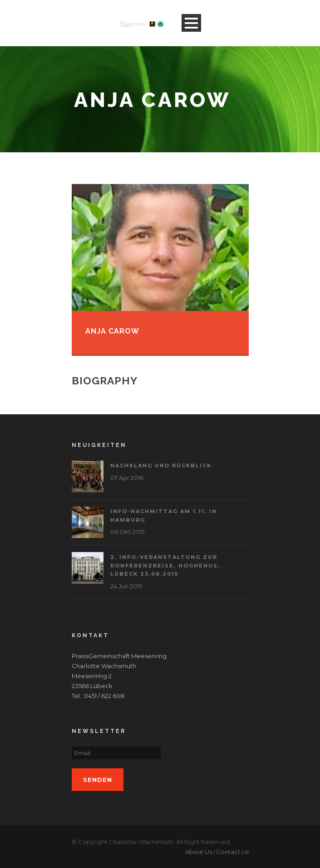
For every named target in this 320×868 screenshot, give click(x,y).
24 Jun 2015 (126, 586)
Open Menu (191, 23)
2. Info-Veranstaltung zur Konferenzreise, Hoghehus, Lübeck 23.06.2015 (165, 565)
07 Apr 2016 (127, 478)
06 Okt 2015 (127, 532)
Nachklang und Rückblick (161, 466)
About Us (199, 852)
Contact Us (232, 852)
